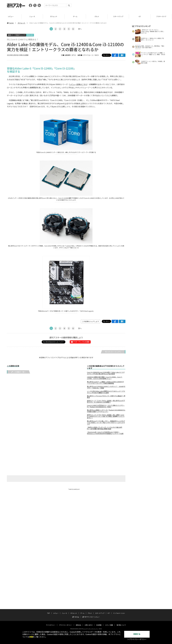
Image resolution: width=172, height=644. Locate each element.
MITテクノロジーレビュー (91, 615)
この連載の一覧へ (18, 372)
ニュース (54, 16)
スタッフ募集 (109, 623)
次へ (80, 29)
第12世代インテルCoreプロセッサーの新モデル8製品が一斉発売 (106, 397)
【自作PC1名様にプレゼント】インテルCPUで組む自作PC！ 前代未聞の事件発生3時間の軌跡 (105, 428)
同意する (137, 634)
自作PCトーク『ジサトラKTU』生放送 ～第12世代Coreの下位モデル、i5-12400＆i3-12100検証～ (106, 401)
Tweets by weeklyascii (74, 489)
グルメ (118, 16)
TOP (11, 16)
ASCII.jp (76, 615)
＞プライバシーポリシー (137, 639)
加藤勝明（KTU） (70, 55)
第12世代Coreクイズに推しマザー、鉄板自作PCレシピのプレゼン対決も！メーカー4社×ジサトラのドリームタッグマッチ (106, 423)
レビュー (32, 16)
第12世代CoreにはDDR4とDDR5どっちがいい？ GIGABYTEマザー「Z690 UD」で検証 (106, 387)
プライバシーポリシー (66, 623)
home (10, 23)
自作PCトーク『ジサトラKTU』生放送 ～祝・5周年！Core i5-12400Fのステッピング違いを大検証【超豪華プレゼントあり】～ (106, 416)
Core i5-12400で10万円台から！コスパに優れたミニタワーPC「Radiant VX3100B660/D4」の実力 (106, 406)
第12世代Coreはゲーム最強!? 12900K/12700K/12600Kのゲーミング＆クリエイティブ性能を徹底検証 (105, 383)
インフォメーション (119, 611)
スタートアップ (140, 16)
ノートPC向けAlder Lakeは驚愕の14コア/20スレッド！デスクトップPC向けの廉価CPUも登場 (106, 392)
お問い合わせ (89, 623)
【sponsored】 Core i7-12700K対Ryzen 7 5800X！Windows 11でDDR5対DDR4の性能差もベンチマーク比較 (105, 433)
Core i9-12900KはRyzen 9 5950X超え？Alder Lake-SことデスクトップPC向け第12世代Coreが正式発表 (106, 373)
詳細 (31, 637)
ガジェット (75, 16)
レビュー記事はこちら (78, 84)
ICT (161, 16)
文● (63, 55)
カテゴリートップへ (113, 352)
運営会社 (78, 623)
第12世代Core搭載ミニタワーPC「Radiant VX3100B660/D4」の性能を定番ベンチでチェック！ (106, 411)
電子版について (121, 623)
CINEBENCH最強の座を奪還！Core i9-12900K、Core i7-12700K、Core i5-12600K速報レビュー (105, 378)
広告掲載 (99, 623)
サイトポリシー (51, 623)
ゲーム (97, 16)
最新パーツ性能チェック (16, 35)
